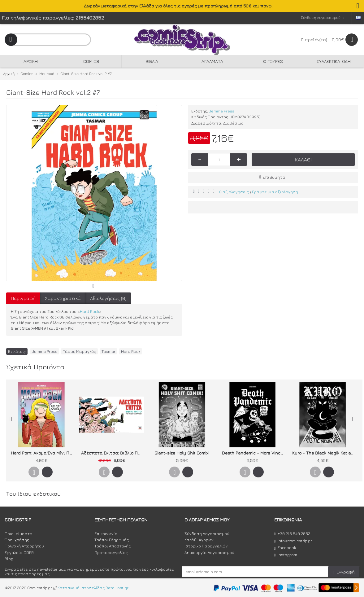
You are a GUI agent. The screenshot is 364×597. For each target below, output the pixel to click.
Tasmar (108, 351)
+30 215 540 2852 (292, 534)
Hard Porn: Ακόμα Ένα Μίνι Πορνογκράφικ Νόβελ (42, 453)
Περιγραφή (23, 298)
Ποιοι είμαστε (18, 533)
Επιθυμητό (274, 177)
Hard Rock (89, 311)
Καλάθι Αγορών (199, 540)
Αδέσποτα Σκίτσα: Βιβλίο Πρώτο (113, 453)
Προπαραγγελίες (111, 552)
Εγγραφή (344, 572)
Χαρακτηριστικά (63, 298)
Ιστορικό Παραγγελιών (206, 546)
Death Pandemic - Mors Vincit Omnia (253, 453)
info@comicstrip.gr (293, 541)
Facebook (285, 548)
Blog (9, 559)
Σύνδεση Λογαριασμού (207, 533)
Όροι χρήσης (17, 540)
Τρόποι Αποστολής (113, 546)
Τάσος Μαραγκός (79, 351)
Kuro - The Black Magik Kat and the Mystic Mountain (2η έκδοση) (324, 453)
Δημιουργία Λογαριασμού (209, 552)
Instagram (286, 555)
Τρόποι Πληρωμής (112, 540)
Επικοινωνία (106, 533)
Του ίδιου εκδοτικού (33, 494)
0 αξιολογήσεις (234, 192)
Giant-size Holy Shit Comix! (182, 453)
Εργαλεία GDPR (19, 552)
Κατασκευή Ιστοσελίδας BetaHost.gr (93, 588)
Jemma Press (222, 111)
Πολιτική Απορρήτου (24, 546)
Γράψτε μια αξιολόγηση (275, 192)
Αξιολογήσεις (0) (108, 298)
